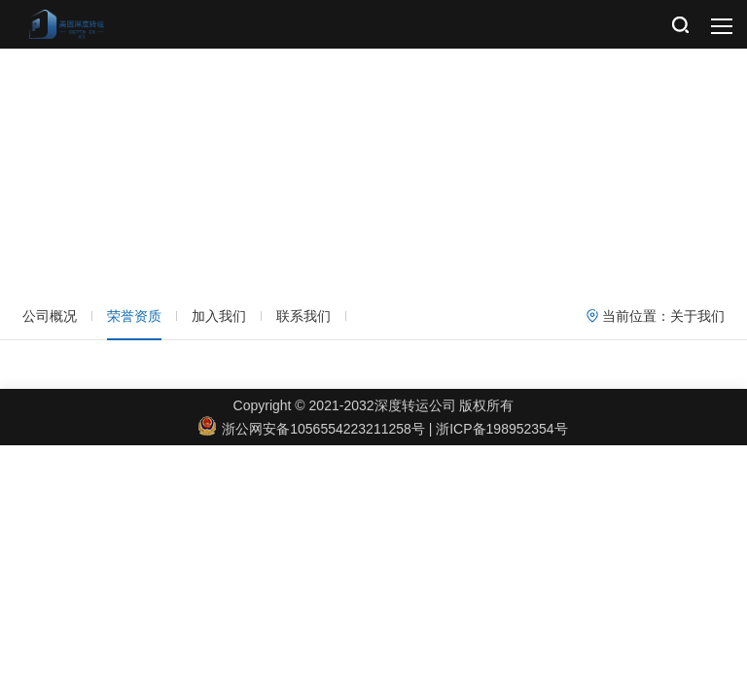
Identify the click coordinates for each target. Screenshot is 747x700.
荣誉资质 (134, 316)
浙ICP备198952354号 (501, 429)
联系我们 (303, 316)
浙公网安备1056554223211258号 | (317, 429)
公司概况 (50, 316)
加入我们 (219, 316)
